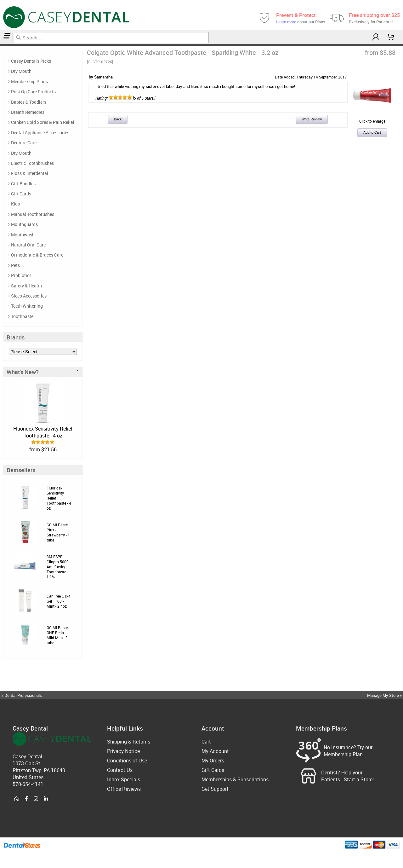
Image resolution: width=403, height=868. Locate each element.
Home (1, 45)
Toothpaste (3, 45)
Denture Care (24, 143)
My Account (215, 751)
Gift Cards (21, 194)
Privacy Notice (123, 751)
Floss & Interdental (30, 173)
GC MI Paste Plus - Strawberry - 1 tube (58, 532)
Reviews (5, 45)
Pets (15, 265)
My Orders (213, 761)
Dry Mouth (21, 71)
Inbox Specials (124, 779)
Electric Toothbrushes (32, 163)
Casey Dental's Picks (31, 61)
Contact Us (120, 770)
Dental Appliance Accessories (40, 133)
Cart (206, 742)
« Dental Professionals (22, 695)
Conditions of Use (127, 761)
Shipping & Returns (129, 742)
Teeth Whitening (27, 306)
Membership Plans (29, 81)
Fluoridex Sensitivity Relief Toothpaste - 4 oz (43, 432)
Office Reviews (124, 789)
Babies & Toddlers (29, 102)
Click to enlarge (372, 119)
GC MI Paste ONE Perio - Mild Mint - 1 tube (57, 635)
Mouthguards (24, 224)
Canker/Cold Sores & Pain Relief (43, 122)
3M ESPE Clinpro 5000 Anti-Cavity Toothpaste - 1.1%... (58, 567)
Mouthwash (23, 235)
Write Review (312, 119)
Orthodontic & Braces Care (37, 255)
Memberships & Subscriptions (235, 779)
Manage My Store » (385, 695)
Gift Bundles (23, 184)
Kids (15, 204)
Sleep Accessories (29, 296)
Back (118, 119)
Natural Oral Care (28, 245)
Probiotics (21, 275)
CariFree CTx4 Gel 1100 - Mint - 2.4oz (59, 601)
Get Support (215, 789)
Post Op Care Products (33, 92)
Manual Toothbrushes (33, 214)
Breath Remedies (28, 112)
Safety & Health (26, 286)
